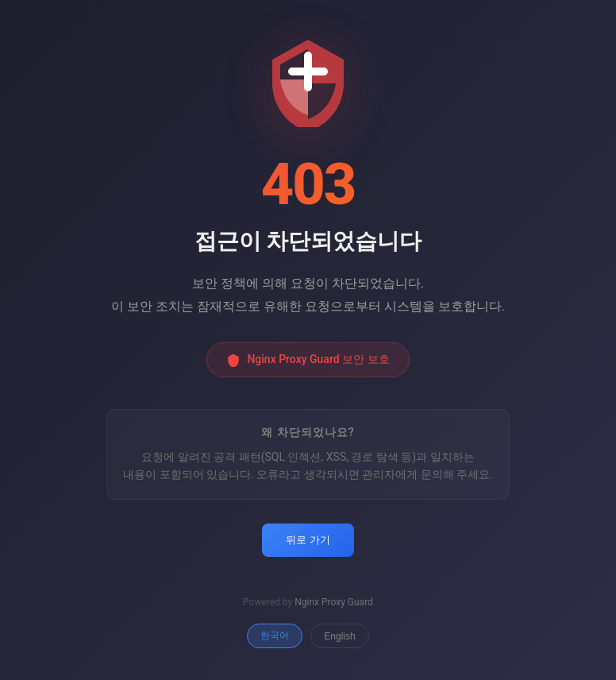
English (339, 636)
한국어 (275, 636)
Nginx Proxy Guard (334, 602)
